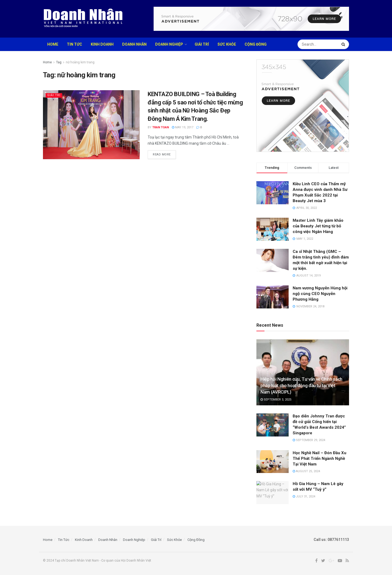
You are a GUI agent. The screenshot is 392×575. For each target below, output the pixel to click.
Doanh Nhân (134, 44)
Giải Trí (202, 44)
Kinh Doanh (102, 44)
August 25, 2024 (306, 471)
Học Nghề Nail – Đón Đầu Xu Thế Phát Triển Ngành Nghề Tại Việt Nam (320, 458)
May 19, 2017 (183, 127)
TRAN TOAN (161, 127)
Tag (59, 62)
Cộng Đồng (256, 44)
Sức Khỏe (227, 44)
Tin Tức (75, 44)
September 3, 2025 (276, 400)
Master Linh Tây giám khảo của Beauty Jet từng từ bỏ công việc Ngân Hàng (318, 226)
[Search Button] (344, 44)
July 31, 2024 (304, 496)
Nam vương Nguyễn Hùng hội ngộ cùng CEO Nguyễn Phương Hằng (320, 294)
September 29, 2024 (309, 440)
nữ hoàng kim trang (80, 62)
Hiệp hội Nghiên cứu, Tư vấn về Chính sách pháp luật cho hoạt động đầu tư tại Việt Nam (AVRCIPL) (301, 385)
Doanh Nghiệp (169, 44)
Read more (162, 154)
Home (53, 44)
